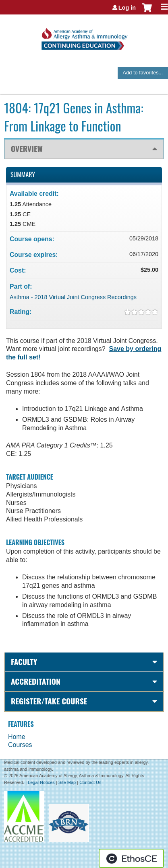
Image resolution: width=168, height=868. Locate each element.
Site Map (67, 782)
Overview (27, 149)
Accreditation (36, 681)
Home (17, 737)
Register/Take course (49, 701)
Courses (20, 745)
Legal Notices (41, 782)
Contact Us (90, 782)
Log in (127, 8)
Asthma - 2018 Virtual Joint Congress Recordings (73, 297)
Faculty (24, 662)
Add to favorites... (143, 73)
